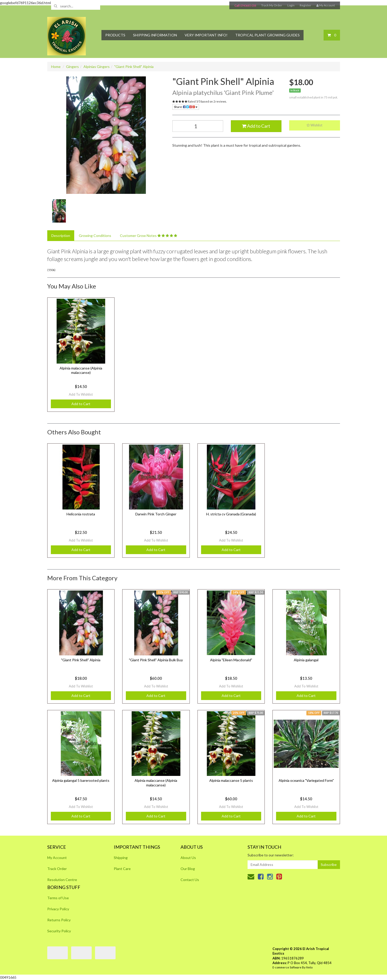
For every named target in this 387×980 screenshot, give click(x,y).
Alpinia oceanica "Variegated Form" (306, 780)
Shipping (121, 858)
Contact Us (190, 880)
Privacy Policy (58, 909)
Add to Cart (256, 126)
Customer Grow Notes (149, 236)
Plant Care (122, 869)
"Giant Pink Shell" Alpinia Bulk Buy (156, 660)
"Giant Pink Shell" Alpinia (134, 67)
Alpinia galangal (306, 660)
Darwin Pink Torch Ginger (156, 514)
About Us (188, 858)
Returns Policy (59, 920)
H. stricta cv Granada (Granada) (231, 514)
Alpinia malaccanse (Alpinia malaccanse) (81, 370)
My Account (57, 858)
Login (291, 5)
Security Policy (59, 931)
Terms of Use (58, 898)
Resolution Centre (62, 880)
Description (61, 236)
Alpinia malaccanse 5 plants (231, 780)
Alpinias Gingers (97, 67)
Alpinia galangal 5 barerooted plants (81, 780)
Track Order (57, 869)
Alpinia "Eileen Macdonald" (231, 660)
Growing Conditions (95, 236)
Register (305, 5)
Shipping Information (155, 35)
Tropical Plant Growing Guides (267, 35)
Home (56, 67)
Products (115, 35)
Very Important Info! (206, 35)
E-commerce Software (287, 967)
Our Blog (188, 869)
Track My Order (272, 5)
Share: (186, 107)
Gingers (72, 67)
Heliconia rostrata (81, 514)
